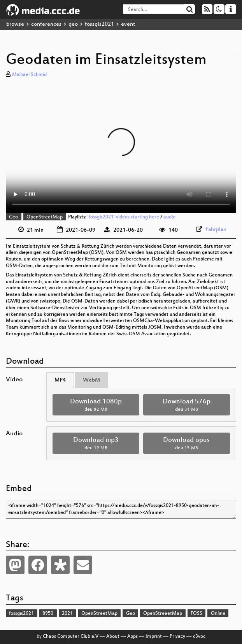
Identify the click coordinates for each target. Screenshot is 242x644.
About (113, 637)
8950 (48, 614)
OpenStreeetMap (163, 614)
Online (218, 614)
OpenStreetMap (45, 217)
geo (73, 24)
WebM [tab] (91, 380)
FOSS (196, 614)
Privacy (177, 637)
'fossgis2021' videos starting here (123, 217)
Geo (13, 217)
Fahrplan (216, 230)
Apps (132, 637)
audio (169, 217)
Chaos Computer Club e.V (71, 637)
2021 (67, 614)
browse (15, 24)
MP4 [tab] (60, 380)
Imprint (154, 637)
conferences (46, 24)
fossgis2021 (99, 24)
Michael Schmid (29, 75)
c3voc (199, 637)
